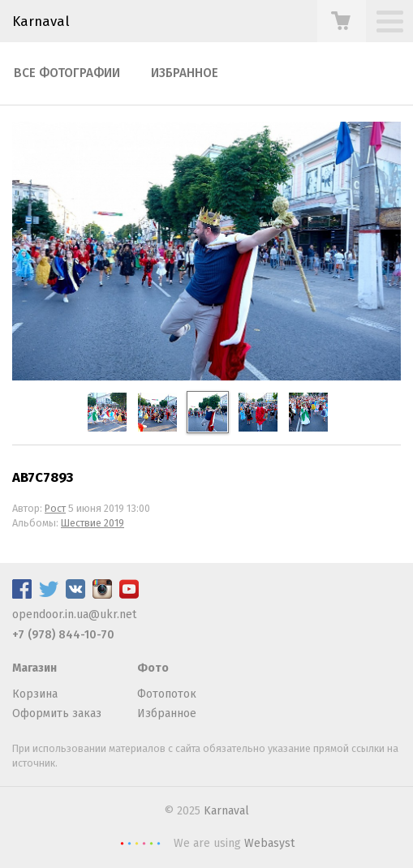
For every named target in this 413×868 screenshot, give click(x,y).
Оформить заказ (57, 713)
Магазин (34, 668)
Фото (153, 668)
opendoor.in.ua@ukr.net (74, 614)
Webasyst (269, 843)
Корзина (35, 694)
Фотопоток (167, 694)
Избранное (185, 73)
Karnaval (226, 811)
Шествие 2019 (92, 523)
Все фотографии (67, 73)
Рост (55, 508)
